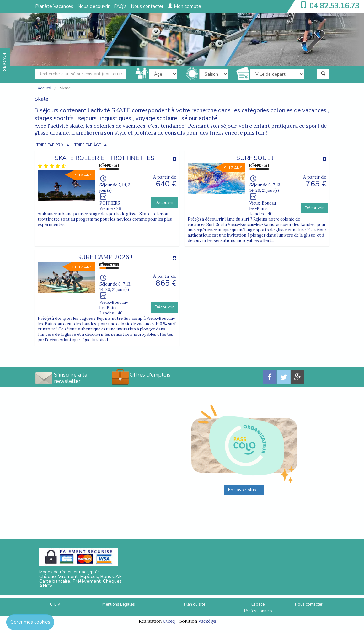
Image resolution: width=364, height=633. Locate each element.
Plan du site (195, 604)
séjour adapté (199, 118)
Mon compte (185, 6)
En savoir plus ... (244, 490)
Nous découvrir (94, 6)
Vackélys (207, 621)
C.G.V (55, 604)
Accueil (44, 88)
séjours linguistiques (105, 118)
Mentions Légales (119, 604)
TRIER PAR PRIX (50, 145)
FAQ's (120, 6)
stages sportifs (54, 118)
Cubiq (169, 621)
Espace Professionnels (258, 608)
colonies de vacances (298, 110)
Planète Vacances (54, 6)
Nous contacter (147, 6)
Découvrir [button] (164, 203)
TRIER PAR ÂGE (88, 145)
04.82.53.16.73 (335, 6)
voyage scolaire (156, 118)
